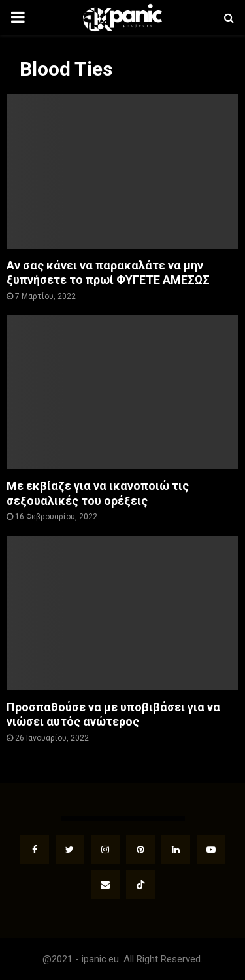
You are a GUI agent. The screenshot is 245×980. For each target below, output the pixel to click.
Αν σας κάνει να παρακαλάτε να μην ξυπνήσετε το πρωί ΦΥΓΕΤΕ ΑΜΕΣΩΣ (108, 273)
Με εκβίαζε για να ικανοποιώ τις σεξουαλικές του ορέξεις (98, 493)
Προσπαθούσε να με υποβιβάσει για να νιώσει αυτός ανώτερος (113, 714)
